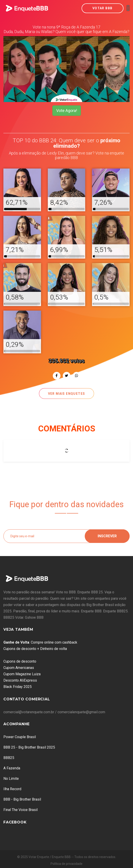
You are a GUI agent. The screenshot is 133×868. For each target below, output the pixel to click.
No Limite (11, 779)
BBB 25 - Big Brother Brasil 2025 (29, 747)
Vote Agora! (67, 111)
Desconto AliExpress (20, 680)
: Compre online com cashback (40, 642)
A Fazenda (12, 768)
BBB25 (9, 758)
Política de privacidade (66, 864)
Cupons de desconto (20, 661)
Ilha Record (12, 789)
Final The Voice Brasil (21, 810)
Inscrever (107, 536)
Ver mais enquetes (67, 394)
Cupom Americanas (19, 668)
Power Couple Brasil (20, 737)
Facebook (15, 822)
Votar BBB (103, 8)
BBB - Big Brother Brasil (22, 799)
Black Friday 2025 (18, 687)
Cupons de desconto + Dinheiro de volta (35, 649)
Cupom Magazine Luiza (22, 674)
